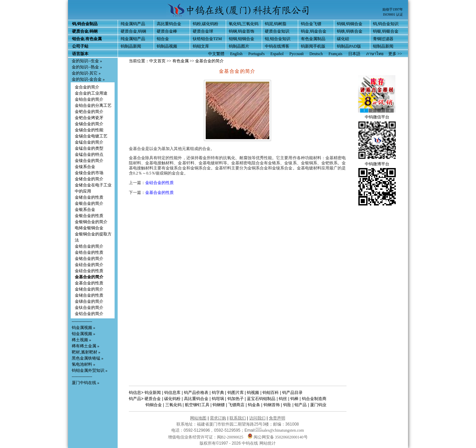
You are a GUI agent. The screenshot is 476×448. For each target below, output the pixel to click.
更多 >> (395, 54)
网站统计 (268, 443)
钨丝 (283, 399)
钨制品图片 (239, 46)
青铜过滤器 (383, 39)
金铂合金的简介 (89, 99)
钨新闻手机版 (313, 46)
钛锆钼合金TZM (207, 39)
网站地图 (198, 418)
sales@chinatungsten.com (280, 430)
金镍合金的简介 (89, 161)
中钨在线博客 (277, 46)
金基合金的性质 (89, 283)
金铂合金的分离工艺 (93, 105)
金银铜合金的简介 (91, 222)
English (236, 54)
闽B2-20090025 (230, 437)
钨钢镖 (219, 405)
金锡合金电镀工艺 (91, 136)
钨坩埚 (218, 399)
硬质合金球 (203, 31)
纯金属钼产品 (133, 39)
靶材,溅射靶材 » (86, 352)
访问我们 (257, 418)
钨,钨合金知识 (386, 24)
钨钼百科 (271, 393)
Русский (296, 54)
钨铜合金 (154, 405)
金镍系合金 (85, 167)
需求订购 (218, 418)
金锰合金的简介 (89, 142)
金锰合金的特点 (89, 154)
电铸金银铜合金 (89, 228)
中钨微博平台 (377, 164)
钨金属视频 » (83, 328)
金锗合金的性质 (89, 197)
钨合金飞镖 (311, 24)
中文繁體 (216, 54)
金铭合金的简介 (89, 259)
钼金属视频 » (83, 334)
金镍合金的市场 (89, 173)
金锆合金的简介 (89, 246)
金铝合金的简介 (89, 314)
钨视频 (253, 393)
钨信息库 (172, 393)
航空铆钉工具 (197, 405)
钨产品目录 (292, 393)
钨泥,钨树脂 (276, 24)
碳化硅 (343, 39)
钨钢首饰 (272, 405)
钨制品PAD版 (349, 46)
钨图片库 (236, 393)
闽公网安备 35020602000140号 (278, 437)
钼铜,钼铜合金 (242, 39)
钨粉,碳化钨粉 (206, 24)
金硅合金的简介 (89, 265)
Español (277, 54)
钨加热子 (236, 399)
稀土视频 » (81, 340)
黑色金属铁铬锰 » (88, 358)
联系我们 (238, 418)
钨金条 (254, 405)
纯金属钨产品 (133, 24)
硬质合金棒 (167, 31)
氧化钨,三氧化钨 (244, 24)
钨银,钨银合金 (386, 31)
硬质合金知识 (277, 31)
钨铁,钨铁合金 (350, 31)
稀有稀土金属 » (86, 346)
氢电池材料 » (83, 364)
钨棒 (294, 399)
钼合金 (163, 39)
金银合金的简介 (89, 203)
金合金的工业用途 (91, 93)
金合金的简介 (87, 87)
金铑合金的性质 (89, 295)
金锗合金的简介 (89, 179)
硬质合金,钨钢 (133, 31)
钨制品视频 (167, 46)
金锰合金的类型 (89, 148)
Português (256, 54)
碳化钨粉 (172, 399)
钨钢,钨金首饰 (242, 31)
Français (335, 54)
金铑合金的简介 (89, 289)
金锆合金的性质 (89, 252)
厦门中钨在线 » (86, 383)
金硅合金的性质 (89, 271)
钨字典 (218, 393)
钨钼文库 (201, 46)
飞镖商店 (236, 405)
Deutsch (316, 54)
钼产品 (301, 405)
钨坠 (287, 405)
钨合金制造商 (314, 399)
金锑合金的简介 (89, 301)
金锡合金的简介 (89, 124)
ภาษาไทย (375, 54)
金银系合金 (85, 210)
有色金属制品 (313, 39)
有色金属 (181, 61)
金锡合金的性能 (89, 130)
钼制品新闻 (383, 46)
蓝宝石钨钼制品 (261, 399)
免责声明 (277, 418)
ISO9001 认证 (393, 14)
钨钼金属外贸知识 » (90, 370)
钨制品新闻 (131, 46)
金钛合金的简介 (89, 308)
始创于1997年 (393, 9)
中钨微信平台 (377, 117)
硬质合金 (153, 399)
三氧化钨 (173, 405)
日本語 (354, 54)
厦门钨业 (318, 405)
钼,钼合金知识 (278, 39)
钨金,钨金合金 (314, 31)
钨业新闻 (153, 393)
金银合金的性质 (89, 216)
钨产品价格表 (196, 393)
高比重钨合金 (169, 24)
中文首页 (157, 61)
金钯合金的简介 (89, 112)
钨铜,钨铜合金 (350, 24)
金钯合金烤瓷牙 (89, 118)
